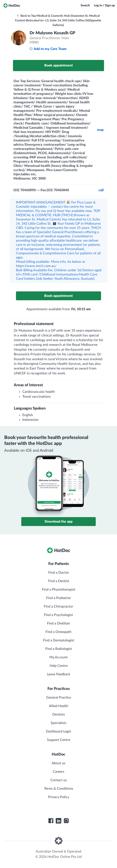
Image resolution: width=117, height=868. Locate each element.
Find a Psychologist (58, 615)
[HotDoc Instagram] (66, 821)
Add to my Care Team (48, 49)
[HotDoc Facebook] (51, 821)
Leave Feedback (59, 674)
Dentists (59, 714)
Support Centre (59, 740)
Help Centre (59, 666)
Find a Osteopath (58, 632)
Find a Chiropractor (58, 606)
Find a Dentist (59, 581)
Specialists (58, 723)
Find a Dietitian (58, 623)
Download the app (59, 522)
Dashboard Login (58, 731)
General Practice (59, 698)
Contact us (59, 780)
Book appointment (58, 65)
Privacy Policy (59, 797)
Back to (58, 21)
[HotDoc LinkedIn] (58, 821)
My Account (58, 657)
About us (58, 763)
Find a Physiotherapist (59, 590)
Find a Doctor (59, 573)
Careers (58, 772)
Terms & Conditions (59, 789)
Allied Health (59, 706)
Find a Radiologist (59, 649)
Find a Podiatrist (58, 598)
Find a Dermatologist (59, 640)
